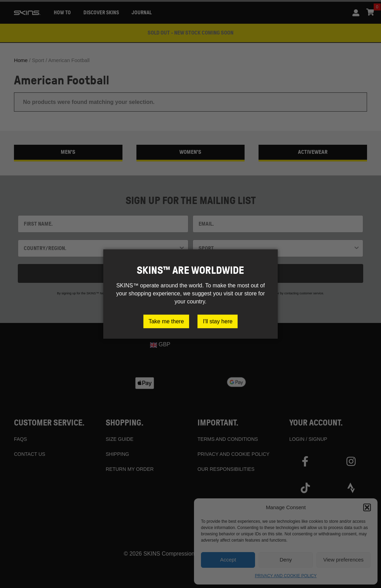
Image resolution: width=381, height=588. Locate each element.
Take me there (166, 321)
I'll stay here (218, 321)
